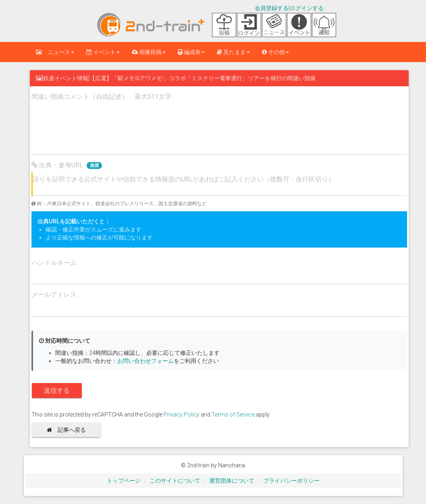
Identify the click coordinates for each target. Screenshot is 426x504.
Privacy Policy (182, 414)
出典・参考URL (67, 165)
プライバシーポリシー (291, 481)
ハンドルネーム (54, 263)
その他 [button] (275, 52)
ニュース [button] (55, 52)
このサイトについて (175, 481)
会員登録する (272, 8)
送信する (57, 390)
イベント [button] (103, 52)
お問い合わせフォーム (145, 361)
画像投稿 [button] (149, 52)
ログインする (307, 8)
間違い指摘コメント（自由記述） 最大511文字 (101, 97)
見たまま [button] (233, 52)
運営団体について (232, 481)
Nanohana (232, 465)
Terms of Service (233, 414)
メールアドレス (54, 295)
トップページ (124, 481)
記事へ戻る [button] (69, 430)
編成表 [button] (191, 52)
